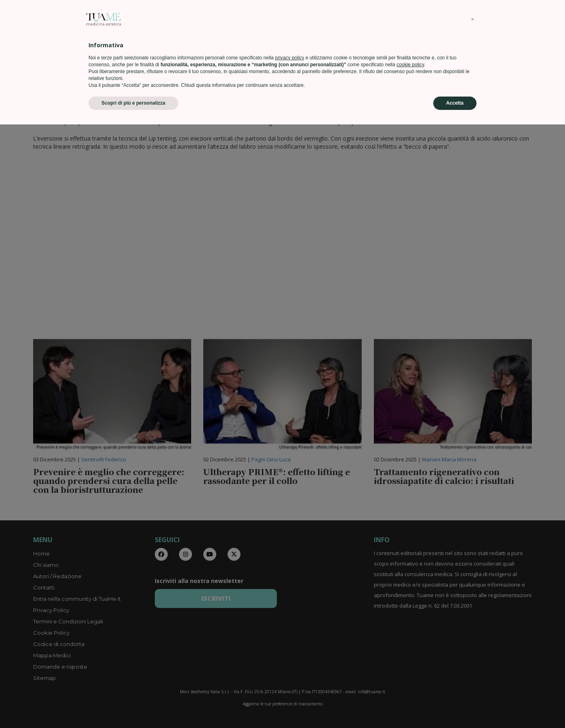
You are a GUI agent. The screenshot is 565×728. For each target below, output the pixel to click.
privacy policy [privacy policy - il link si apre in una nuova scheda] (290, 661)
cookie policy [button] (410, 668)
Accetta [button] (455, 707)
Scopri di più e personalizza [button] (133, 707)
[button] (472, 623)
